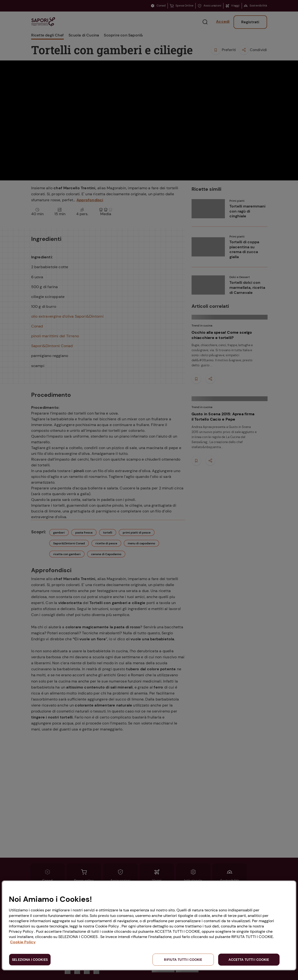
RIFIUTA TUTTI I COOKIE (183, 960)
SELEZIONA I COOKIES (30, 960)
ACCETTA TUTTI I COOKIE (249, 960)
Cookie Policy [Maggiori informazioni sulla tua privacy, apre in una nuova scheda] (23, 942)
